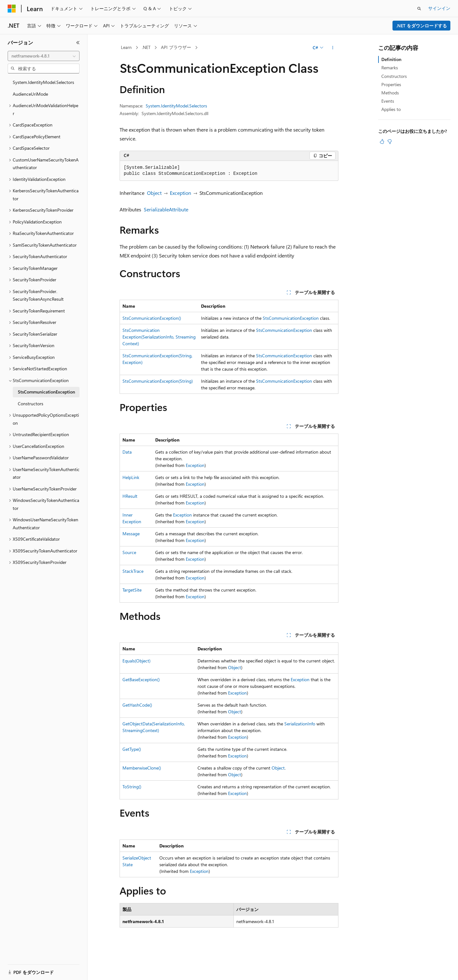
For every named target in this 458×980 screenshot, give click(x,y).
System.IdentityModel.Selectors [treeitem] (43, 82)
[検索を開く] (419, 9)
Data (127, 452)
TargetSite (132, 590)
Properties (391, 84)
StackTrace (133, 571)
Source (129, 552)
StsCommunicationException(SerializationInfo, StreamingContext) (159, 337)
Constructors (394, 76)
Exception (180, 193)
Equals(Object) (136, 661)
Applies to (391, 109)
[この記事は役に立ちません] (390, 141)
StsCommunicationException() (152, 318)
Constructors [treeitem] (31, 404)
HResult (130, 496)
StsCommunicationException (291, 318)
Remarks (390, 68)
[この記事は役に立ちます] (382, 141)
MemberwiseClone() (142, 768)
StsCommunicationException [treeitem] (46, 392)
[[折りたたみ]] (78, 43)
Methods (390, 93)
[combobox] (44, 56)
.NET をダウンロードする (422, 26)
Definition (391, 59)
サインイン (439, 8)
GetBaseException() (141, 679)
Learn (126, 47)
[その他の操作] (333, 48)
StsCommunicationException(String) (158, 381)
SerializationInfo (300, 724)
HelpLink (131, 477)
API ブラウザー (176, 47)
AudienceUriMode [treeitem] (30, 94)
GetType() (132, 749)
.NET (146, 47)
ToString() (132, 787)
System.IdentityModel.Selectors (176, 106)
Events (388, 101)
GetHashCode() (137, 705)
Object (154, 193)
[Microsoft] (12, 9)
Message (131, 534)
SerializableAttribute (166, 209)
